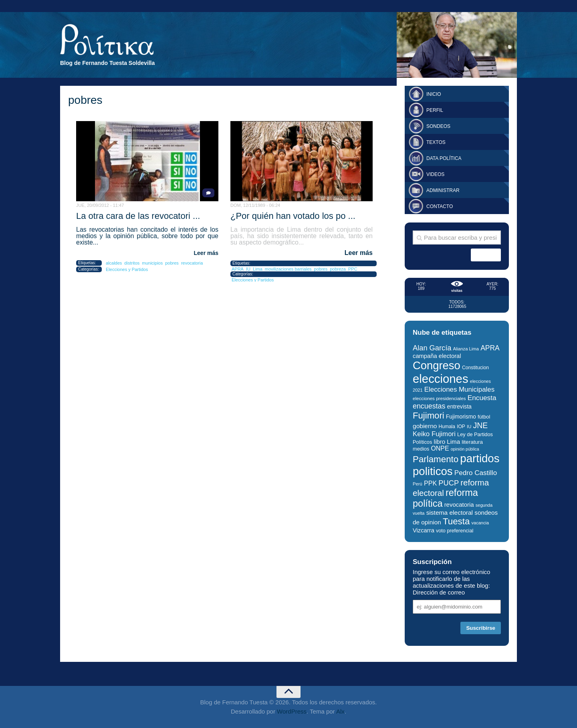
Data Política (444, 158)
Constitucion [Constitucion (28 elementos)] (475, 368)
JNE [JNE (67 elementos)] (480, 425)
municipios (152, 263)
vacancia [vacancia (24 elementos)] (480, 523)
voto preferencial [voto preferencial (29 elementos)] (455, 531)
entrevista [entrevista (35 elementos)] (459, 406)
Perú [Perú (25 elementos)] (418, 484)
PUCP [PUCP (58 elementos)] (449, 483)
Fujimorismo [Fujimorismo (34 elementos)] (461, 417)
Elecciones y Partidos (127, 269)
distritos (132, 263)
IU (248, 269)
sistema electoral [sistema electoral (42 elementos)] (450, 513)
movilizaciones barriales (288, 269)
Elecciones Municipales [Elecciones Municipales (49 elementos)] (459, 389)
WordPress (292, 711)
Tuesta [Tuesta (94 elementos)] (456, 521)
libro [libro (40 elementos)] (440, 442)
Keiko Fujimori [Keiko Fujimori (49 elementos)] (434, 434)
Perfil (435, 110)
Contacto (440, 206)
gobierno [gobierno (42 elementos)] (425, 426)
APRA (238, 269)
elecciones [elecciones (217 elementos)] (441, 379)
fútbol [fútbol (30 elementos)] (484, 417)
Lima (258, 269)
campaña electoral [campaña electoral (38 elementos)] (437, 356)
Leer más (206, 253)
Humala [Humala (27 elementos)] (447, 427)
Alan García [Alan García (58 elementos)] (432, 348)
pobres (172, 263)
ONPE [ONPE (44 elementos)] (440, 448)
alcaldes (114, 263)
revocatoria (192, 263)
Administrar (443, 190)
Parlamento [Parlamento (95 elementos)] (436, 459)
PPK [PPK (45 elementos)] (430, 483)
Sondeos (438, 126)
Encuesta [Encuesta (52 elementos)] (482, 398)
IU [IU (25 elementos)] (469, 427)
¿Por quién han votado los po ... (293, 216)
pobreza (338, 269)
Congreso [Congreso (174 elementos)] (437, 365)
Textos (436, 142)
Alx (340, 711)
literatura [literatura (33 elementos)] (472, 442)
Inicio (434, 94)
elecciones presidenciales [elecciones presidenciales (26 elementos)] (439, 398)
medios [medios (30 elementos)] (421, 449)
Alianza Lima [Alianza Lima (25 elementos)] (466, 349)
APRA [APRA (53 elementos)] (490, 348)
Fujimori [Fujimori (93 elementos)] (429, 416)
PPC (353, 269)
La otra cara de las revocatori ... (138, 216)
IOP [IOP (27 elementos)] (461, 427)
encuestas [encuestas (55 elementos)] (429, 406)
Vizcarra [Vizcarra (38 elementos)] (424, 530)
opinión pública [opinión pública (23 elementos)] (465, 449)
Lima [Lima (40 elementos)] (453, 442)
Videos (435, 174)
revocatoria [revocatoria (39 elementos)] (459, 505)
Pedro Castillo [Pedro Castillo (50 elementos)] (476, 473)
